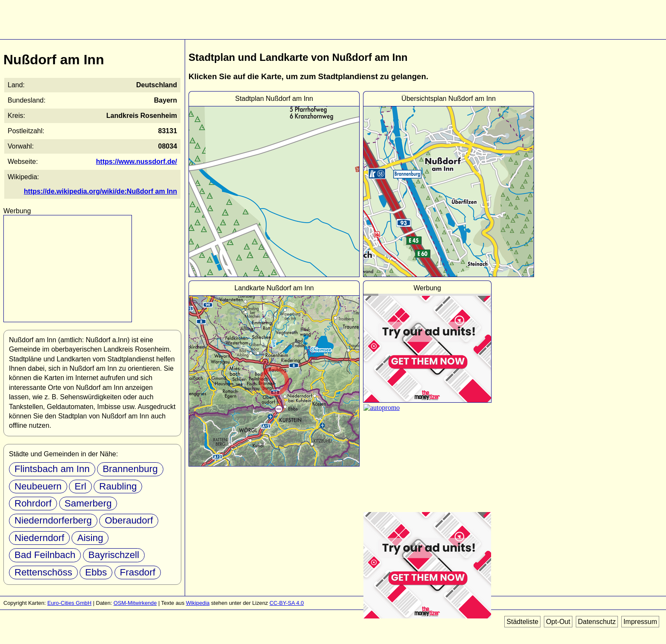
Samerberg (88, 503)
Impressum (640, 622)
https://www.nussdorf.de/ (137, 162)
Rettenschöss (43, 572)
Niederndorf (39, 538)
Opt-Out (558, 622)
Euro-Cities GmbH (69, 603)
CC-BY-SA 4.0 (287, 603)
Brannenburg (130, 469)
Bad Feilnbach (45, 555)
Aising (90, 538)
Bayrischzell (114, 555)
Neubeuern (38, 486)
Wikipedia (198, 603)
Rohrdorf (33, 503)
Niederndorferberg (53, 520)
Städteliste (522, 622)
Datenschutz (597, 622)
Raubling (118, 486)
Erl (80, 486)
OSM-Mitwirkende (135, 603)
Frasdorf (138, 572)
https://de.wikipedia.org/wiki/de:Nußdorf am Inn (100, 191)
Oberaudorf (129, 520)
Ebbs (96, 572)
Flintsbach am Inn (52, 469)
